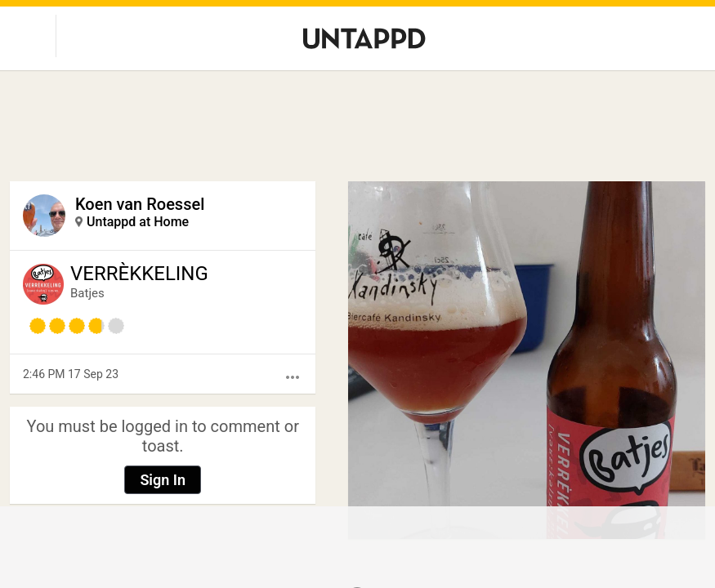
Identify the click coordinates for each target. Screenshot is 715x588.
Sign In (163, 480)
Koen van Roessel (140, 204)
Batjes (87, 293)
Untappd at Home (138, 222)
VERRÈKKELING (139, 274)
